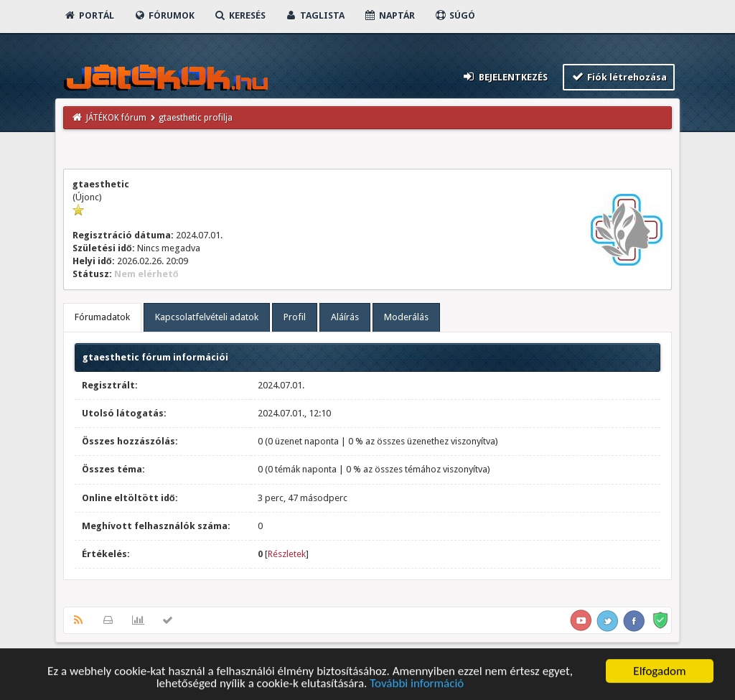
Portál (89, 15)
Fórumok (164, 15)
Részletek (287, 554)
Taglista (315, 15)
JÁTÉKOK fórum (116, 118)
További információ (417, 686)
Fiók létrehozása (619, 76)
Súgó (455, 15)
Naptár (389, 15)
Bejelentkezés (505, 76)
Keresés (240, 15)
